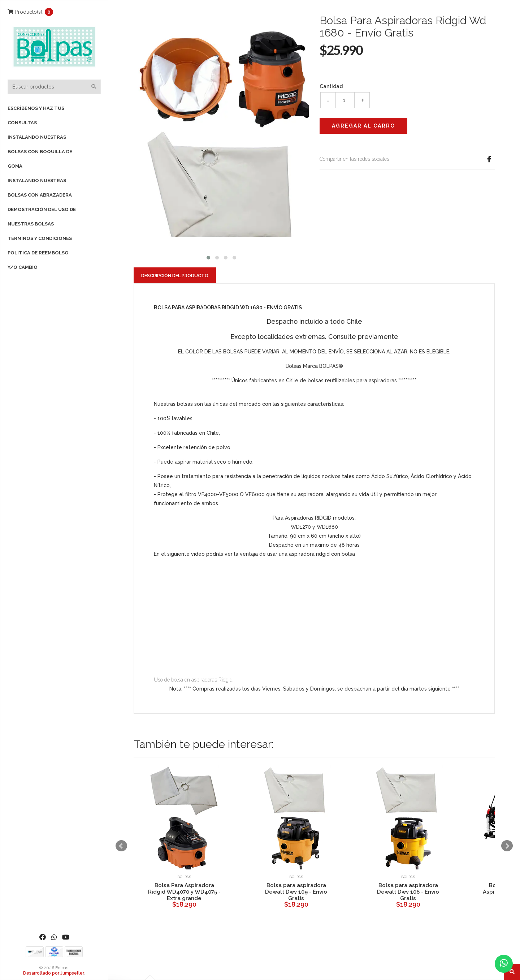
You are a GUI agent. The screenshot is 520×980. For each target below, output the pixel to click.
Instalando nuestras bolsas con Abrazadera (40, 188)
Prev (121, 846)
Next (507, 846)
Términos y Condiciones (40, 238)
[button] (208, 257)
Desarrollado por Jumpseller (54, 973)
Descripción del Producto (175, 276)
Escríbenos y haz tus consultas (36, 115)
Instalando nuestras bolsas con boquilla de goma (40, 152)
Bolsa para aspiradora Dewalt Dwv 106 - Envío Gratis (408, 892)
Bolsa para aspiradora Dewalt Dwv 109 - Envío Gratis (296, 892)
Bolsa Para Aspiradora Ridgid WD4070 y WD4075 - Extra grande (184, 892)
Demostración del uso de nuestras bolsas (42, 217)
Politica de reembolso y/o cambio (38, 260)
